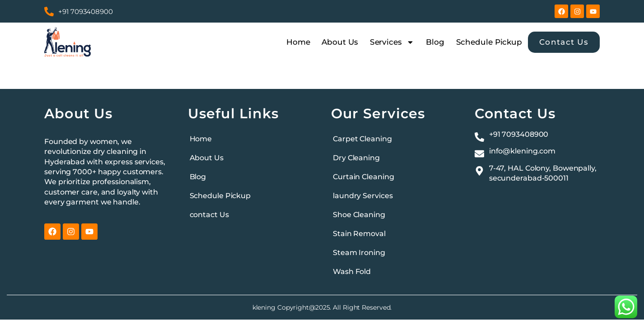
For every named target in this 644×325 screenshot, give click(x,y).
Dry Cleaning (356, 158)
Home (298, 42)
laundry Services (363, 196)
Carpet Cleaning (362, 139)
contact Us (209, 215)
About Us (340, 42)
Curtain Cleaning (363, 177)
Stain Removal (359, 234)
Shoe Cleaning (359, 215)
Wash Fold (352, 272)
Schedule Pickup (489, 42)
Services (392, 42)
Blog (435, 42)
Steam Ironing (359, 253)
